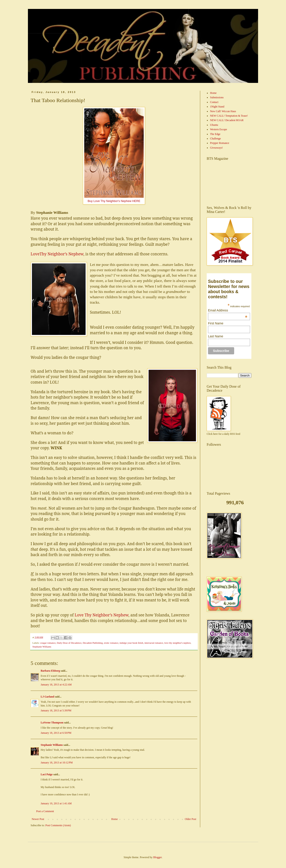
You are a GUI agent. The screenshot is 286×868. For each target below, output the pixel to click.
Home (115, 819)
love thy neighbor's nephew (177, 643)
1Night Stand (217, 107)
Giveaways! (216, 148)
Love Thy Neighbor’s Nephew (102, 615)
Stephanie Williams (42, 647)
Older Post (190, 819)
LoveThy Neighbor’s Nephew (57, 254)
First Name (216, 323)
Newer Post (38, 819)
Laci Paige (47, 774)
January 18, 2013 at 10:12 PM (57, 763)
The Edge (215, 134)
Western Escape (219, 129)
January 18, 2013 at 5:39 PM (56, 710)
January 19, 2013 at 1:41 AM (56, 803)
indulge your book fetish (131, 643)
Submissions (217, 97)
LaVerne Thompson (52, 723)
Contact (214, 102)
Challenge (216, 139)
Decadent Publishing (93, 643)
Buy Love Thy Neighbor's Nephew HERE (114, 201)
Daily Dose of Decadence (69, 643)
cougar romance (48, 643)
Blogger (158, 857)
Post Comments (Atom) (58, 825)
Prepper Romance (220, 143)
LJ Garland (47, 697)
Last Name (216, 336)
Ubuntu (214, 125)
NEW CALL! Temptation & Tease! (229, 116)
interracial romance (154, 643)
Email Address (228, 310)
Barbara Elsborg (50, 671)
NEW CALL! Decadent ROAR (227, 120)
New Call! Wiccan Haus (223, 111)
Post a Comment (45, 811)
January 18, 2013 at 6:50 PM (56, 733)
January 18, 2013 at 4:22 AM (56, 685)
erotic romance (111, 643)
